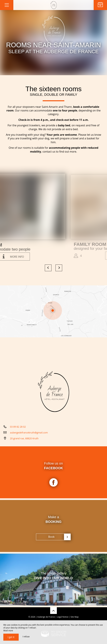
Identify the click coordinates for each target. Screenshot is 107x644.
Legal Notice (63, 617)
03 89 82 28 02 (18, 427)
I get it (11, 637)
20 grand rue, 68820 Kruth (24, 438)
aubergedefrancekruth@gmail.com (29, 433)
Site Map (75, 617)
